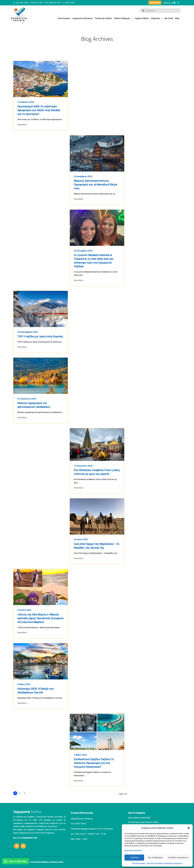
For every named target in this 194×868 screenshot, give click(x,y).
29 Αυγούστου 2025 (27, 399)
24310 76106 (68, 3)
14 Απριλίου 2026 (26, 102)
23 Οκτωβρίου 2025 (83, 251)
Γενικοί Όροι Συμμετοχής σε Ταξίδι (143, 822)
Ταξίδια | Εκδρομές (122, 18)
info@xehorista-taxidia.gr (82, 819)
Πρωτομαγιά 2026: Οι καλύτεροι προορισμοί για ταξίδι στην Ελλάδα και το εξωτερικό (39, 110)
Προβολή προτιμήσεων (178, 857)
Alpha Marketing (43, 862)
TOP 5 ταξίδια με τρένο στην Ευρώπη (40, 336)
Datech (61, 862)
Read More (23, 125)
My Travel (169, 18)
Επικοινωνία (155, 3)
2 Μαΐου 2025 (80, 755)
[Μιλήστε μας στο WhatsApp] (15, 862)
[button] (189, 828)
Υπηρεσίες (155, 18)
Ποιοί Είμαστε (64, 18)
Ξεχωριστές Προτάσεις (83, 18)
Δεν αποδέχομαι (155, 857)
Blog (177, 18)
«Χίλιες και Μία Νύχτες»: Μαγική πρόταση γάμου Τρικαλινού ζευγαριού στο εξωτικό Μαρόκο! (40, 618)
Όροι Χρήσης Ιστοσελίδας (139, 818)
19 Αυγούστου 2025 (83, 466)
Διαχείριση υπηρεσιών (133, 850)
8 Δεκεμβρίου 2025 (83, 176)
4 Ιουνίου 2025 (81, 539)
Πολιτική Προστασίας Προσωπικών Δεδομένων (164, 863)
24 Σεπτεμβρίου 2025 (28, 332)
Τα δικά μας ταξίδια (103, 18)
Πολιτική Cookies (139, 863)
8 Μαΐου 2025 (24, 684)
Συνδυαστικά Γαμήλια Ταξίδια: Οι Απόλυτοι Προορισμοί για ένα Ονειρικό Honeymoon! (94, 763)
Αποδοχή (134, 857)
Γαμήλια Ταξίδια (142, 18)
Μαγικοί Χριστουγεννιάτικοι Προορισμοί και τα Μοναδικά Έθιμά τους (95, 185)
